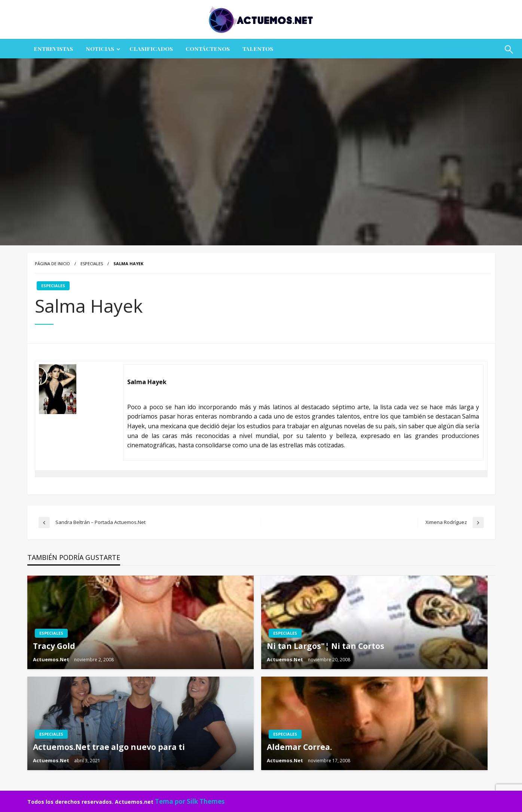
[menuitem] (53, 49)
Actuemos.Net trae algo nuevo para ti (109, 747)
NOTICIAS (100, 49)
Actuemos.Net (52, 659)
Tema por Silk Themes (190, 801)
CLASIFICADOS (151, 49)
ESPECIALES (92, 263)
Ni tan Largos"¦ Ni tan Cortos (326, 646)
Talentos (258, 49)
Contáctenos (208, 49)
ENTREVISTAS (53, 49)
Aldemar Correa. (299, 747)
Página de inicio (52, 263)
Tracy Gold (54, 646)
